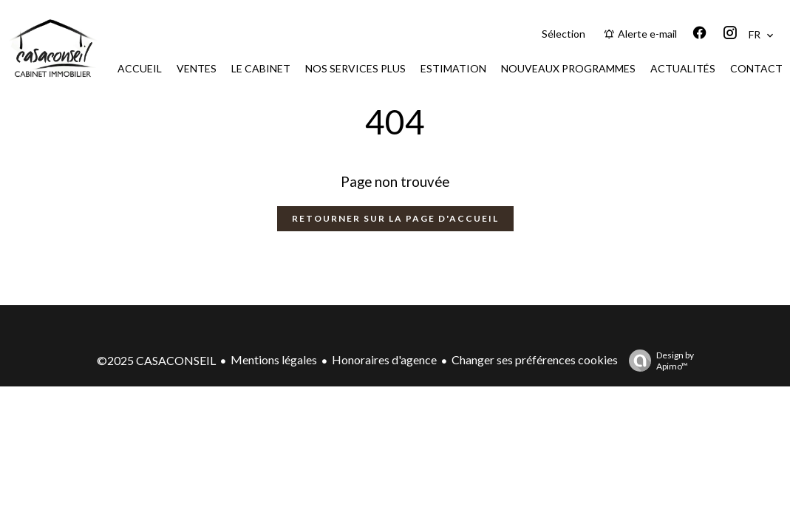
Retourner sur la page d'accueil (395, 218)
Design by (658, 361)
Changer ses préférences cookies (535, 359)
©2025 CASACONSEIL (156, 360)
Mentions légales (274, 359)
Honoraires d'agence (384, 359)
